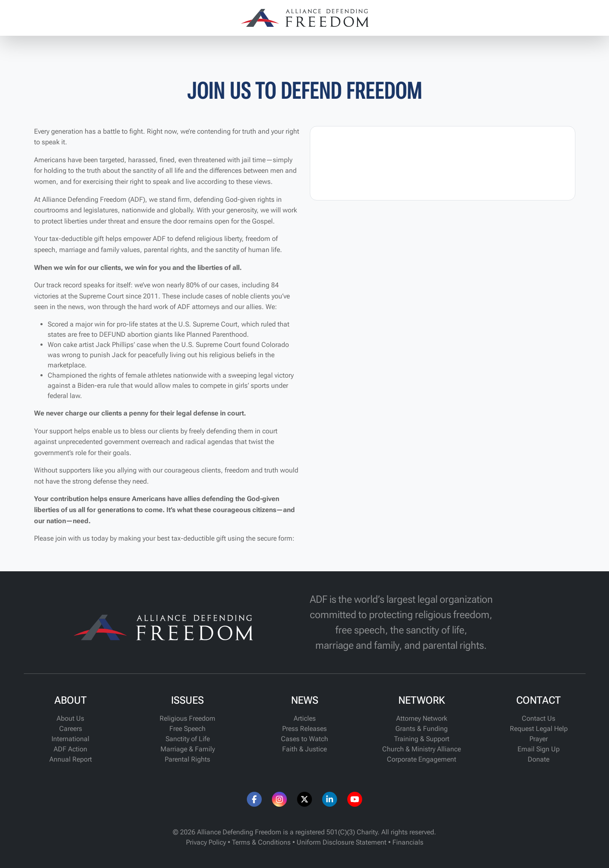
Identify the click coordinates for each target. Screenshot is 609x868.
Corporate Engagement (422, 759)
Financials (408, 842)
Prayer (539, 739)
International (70, 739)
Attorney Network (422, 718)
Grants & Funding (422, 729)
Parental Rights (187, 759)
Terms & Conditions (261, 842)
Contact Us (539, 718)
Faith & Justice (304, 749)
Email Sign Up (539, 749)
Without (47, 470)
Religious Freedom (187, 718)
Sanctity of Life (188, 739)
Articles (305, 718)
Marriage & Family (188, 749)
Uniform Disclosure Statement (342, 842)
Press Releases (304, 729)
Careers (71, 729)
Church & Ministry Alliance (422, 749)
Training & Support (422, 739)
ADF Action (70, 749)
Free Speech (187, 729)
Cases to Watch (304, 739)
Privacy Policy (206, 842)
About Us (70, 718)
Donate (539, 759)
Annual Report (71, 759)
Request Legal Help (539, 729)
